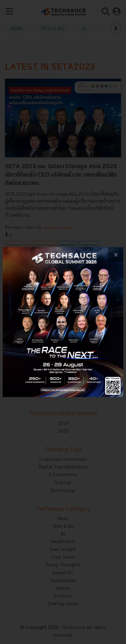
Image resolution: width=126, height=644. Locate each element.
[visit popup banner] (63, 322)
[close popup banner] (116, 254)
